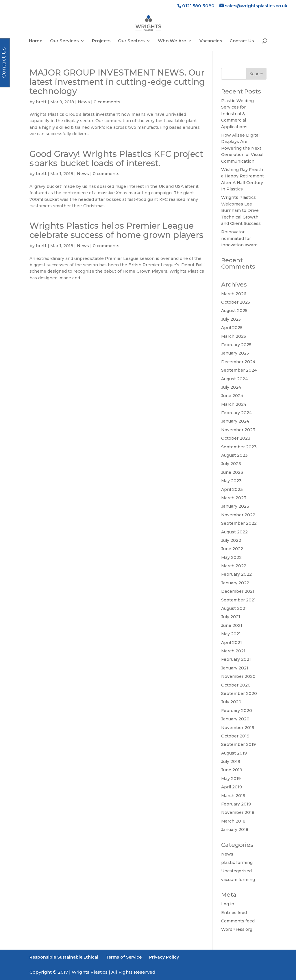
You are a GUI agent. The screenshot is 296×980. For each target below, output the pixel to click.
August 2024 (234, 379)
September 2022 (239, 523)
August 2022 (234, 532)
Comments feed (238, 921)
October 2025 (236, 302)
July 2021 (231, 617)
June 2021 (232, 625)
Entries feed (234, 913)
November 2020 (238, 676)
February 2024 (236, 413)
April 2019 (232, 787)
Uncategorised (236, 871)
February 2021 (236, 659)
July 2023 (231, 464)
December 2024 (238, 362)
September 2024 (239, 370)
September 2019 (238, 744)
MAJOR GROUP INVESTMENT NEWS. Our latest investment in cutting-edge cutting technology (117, 82)
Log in (228, 904)
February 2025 (236, 345)
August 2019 (234, 753)
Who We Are (172, 41)
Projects (101, 41)
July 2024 (231, 387)
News (84, 102)
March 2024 (234, 404)
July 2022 (231, 540)
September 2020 (239, 693)
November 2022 (238, 515)
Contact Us (242, 41)
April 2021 (232, 643)
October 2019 (235, 736)
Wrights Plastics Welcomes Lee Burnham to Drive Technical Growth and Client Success (241, 210)
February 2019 (236, 804)
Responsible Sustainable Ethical (64, 957)
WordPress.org (237, 929)
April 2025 (232, 328)
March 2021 (233, 651)
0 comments (107, 102)
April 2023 (232, 489)
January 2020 (235, 719)
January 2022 (235, 583)
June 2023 (232, 472)
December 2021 (238, 591)
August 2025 (234, 311)
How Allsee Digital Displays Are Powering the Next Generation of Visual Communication (242, 148)
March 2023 (234, 498)
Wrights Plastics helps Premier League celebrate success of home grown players (116, 230)
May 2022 (231, 557)
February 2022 (236, 574)
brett (41, 102)
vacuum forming (238, 880)
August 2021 (234, 608)
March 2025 (234, 336)
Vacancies (211, 41)
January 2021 (235, 668)
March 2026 (234, 294)
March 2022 (234, 566)
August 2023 (234, 455)
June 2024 (232, 396)
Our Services (64, 41)
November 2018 (238, 812)
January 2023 (235, 506)
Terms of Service (124, 957)
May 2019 (231, 779)
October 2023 (236, 438)
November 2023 (238, 430)
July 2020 (231, 702)
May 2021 (231, 634)
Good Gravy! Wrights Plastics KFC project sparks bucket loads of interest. (116, 158)
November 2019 (238, 728)
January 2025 (235, 353)
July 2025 (231, 319)
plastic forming (237, 862)
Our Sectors (131, 41)
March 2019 (233, 796)
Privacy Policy (164, 957)
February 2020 (237, 711)
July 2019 (231, 761)
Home (36, 41)
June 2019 (232, 770)
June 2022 (232, 549)
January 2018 (235, 829)
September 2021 (238, 600)
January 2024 (235, 421)
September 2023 (239, 447)
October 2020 (236, 685)
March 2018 (233, 821)
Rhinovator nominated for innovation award (239, 238)
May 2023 (231, 481)
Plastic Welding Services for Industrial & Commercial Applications (237, 114)
